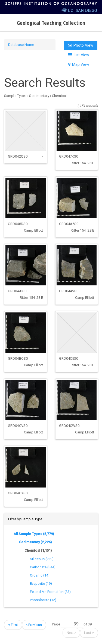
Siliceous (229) (42, 559)
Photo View (81, 45)
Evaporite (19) (41, 584)
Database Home (21, 45)
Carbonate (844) (43, 567)
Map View (79, 64)
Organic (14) (40, 575)
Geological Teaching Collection (51, 23)
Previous (34, 625)
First (13, 625)
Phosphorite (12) (43, 600)
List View (79, 55)
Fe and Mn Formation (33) (50, 592)
